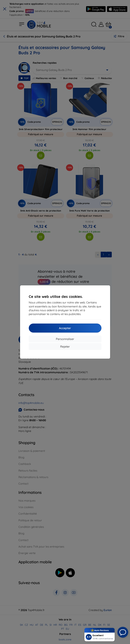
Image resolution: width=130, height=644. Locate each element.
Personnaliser (65, 339)
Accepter (65, 328)
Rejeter (65, 347)
